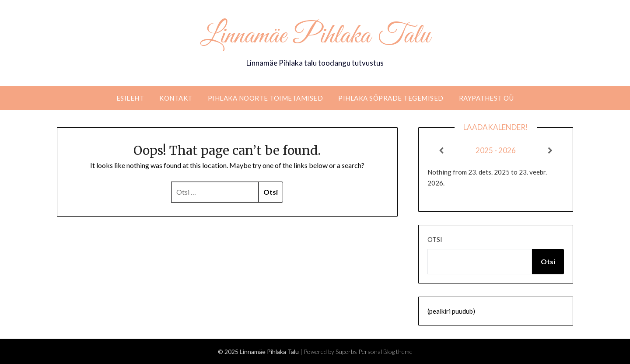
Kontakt (176, 98)
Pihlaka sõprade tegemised (391, 98)
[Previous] (441, 150)
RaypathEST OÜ (486, 98)
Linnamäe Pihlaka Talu (315, 36)
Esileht (130, 98)
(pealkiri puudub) (451, 311)
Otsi (435, 239)
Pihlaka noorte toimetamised (266, 98)
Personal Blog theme (385, 352)
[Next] (550, 150)
